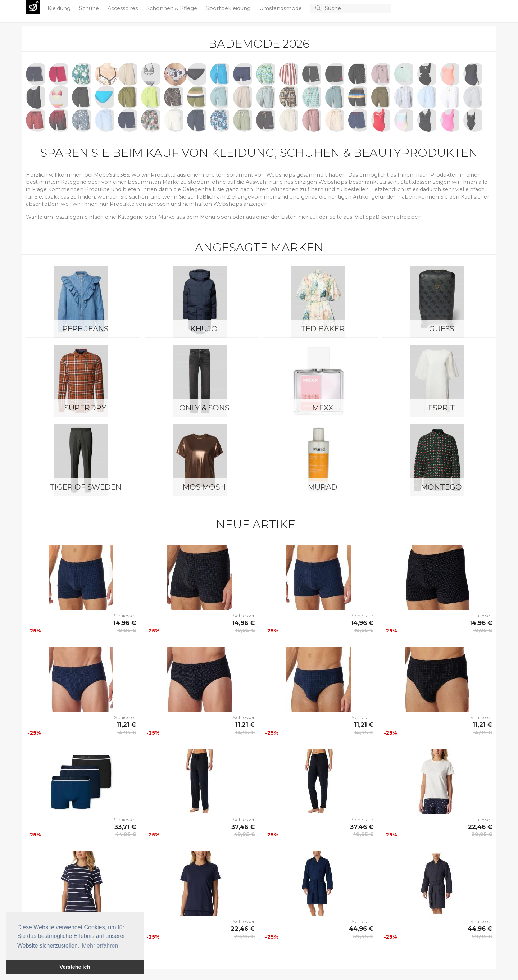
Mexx (323, 408)
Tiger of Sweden (85, 487)
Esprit (442, 408)
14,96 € (125, 623)
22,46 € (480, 827)
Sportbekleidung (229, 8)
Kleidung (60, 8)
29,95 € (482, 834)
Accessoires (123, 8)
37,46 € (243, 827)
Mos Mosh (204, 487)
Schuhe (90, 8)
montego (441, 487)
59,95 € (363, 936)
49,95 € (244, 834)
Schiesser (125, 616)
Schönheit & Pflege (172, 8)
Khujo (204, 329)
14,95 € (126, 732)
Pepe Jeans (85, 329)
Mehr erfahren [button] (100, 946)
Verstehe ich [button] (75, 967)
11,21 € (126, 725)
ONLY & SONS (204, 408)
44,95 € (126, 834)
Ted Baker (323, 329)
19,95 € (126, 630)
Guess (442, 329)
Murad (323, 487)
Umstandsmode (281, 8)
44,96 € (361, 929)
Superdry (85, 408)
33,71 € (125, 827)
